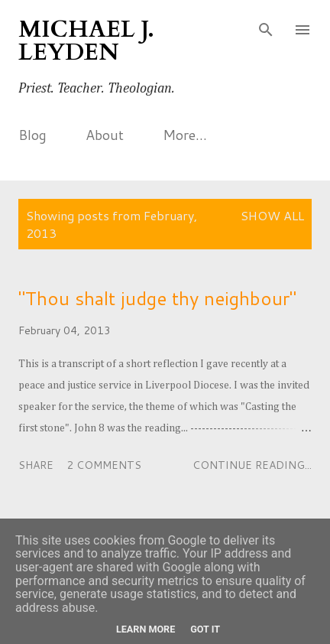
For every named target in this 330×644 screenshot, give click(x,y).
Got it (205, 629)
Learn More (146, 629)
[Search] (266, 28)
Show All (272, 215)
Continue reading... (252, 465)
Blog (32, 135)
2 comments (104, 465)
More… (185, 135)
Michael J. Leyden (86, 41)
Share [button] (36, 465)
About (105, 135)
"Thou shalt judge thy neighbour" (157, 298)
